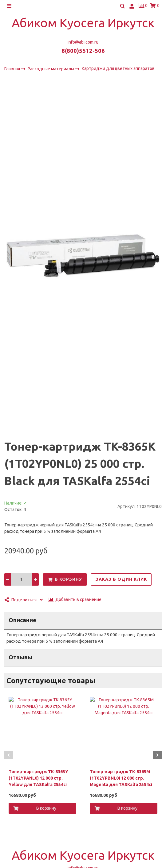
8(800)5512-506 (83, 51)
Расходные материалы (51, 69)
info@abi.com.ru (83, 42)
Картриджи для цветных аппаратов (118, 68)
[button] (9, 755)
